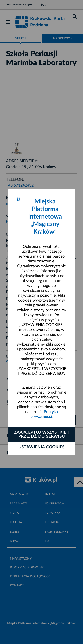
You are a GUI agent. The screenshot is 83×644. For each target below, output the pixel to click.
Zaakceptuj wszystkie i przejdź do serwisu (41, 435)
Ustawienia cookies (41, 447)
